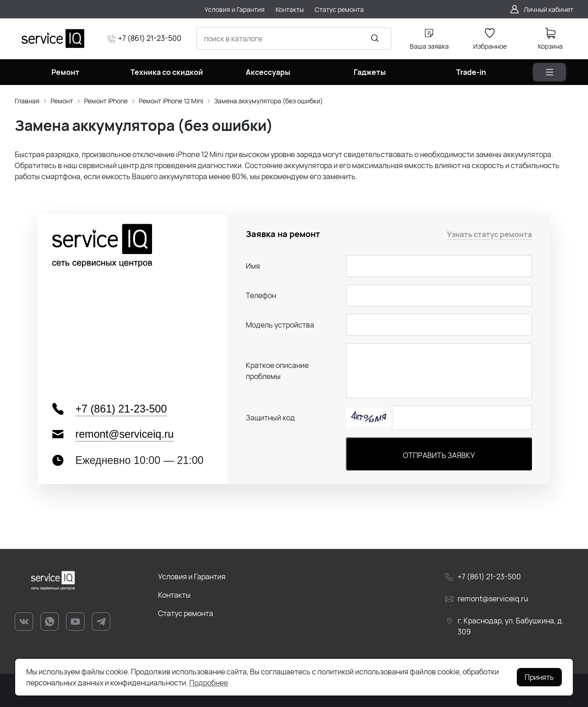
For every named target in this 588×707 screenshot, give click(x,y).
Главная (27, 101)
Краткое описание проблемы (277, 371)
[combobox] (294, 39)
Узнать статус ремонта (489, 234)
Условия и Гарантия (192, 577)
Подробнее (209, 683)
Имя (253, 266)
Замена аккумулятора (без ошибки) (269, 101)
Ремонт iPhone (106, 101)
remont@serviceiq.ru (124, 434)
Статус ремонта (186, 613)
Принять (539, 677)
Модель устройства (280, 325)
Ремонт (62, 101)
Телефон (261, 295)
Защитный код (270, 418)
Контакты (174, 595)
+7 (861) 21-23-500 (150, 38)
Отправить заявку (439, 455)
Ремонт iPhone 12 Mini (171, 101)
